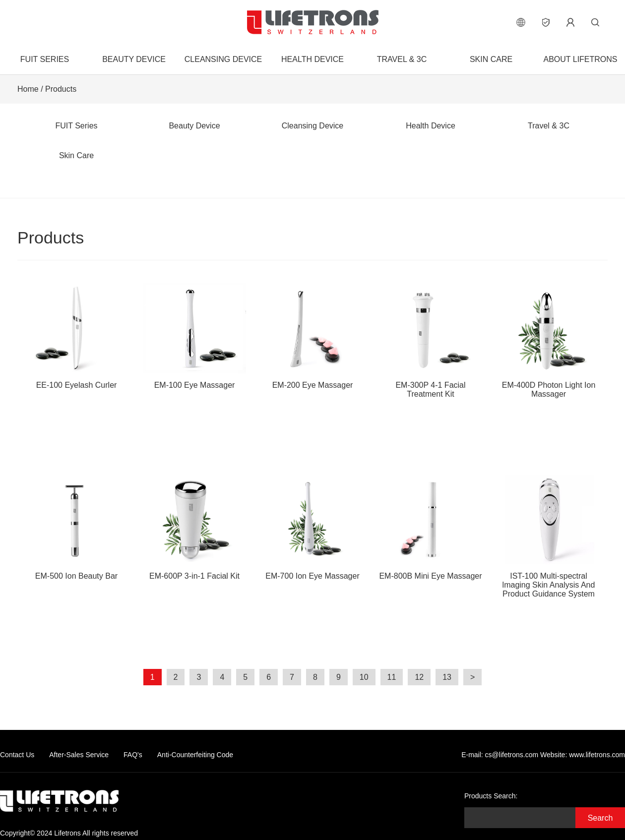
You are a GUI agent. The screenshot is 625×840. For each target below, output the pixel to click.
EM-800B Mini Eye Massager (431, 527)
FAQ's (133, 755)
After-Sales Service (79, 755)
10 (364, 677)
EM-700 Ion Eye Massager (312, 527)
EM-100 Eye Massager (194, 336)
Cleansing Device (223, 59)
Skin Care (491, 59)
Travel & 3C (402, 59)
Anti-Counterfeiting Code (195, 755)
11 (392, 677)
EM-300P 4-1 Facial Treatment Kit (431, 340)
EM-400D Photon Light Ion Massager (549, 340)
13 (447, 677)
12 (419, 677)
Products (61, 89)
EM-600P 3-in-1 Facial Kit (194, 527)
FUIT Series (45, 59)
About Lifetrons (580, 59)
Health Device (312, 59)
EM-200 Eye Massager (312, 336)
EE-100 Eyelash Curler (76, 336)
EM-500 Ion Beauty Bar (76, 527)
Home (28, 89)
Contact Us (17, 755)
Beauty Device (134, 59)
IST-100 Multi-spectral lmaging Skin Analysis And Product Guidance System (549, 536)
